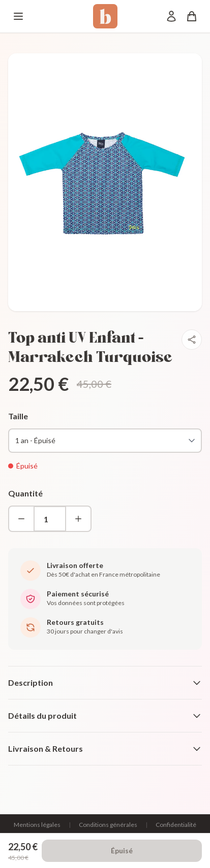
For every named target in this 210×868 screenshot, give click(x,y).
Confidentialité (176, 825)
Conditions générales (108, 825)
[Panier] (192, 16)
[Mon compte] (171, 16)
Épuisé (122, 850)
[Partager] (192, 340)
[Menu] (18, 16)
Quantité (25, 493)
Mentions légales (37, 825)
